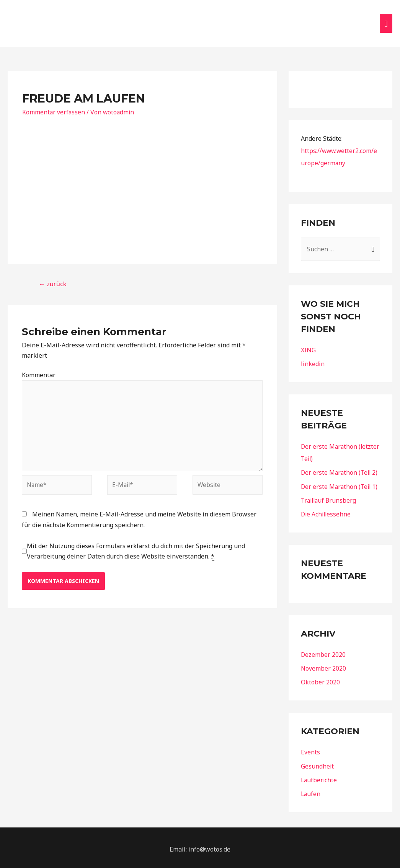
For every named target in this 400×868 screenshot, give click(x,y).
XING (308, 347)
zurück (53, 281)
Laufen (311, 790)
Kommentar (39, 372)
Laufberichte (319, 777)
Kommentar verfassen (54, 109)
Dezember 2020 (323, 651)
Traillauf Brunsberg (330, 497)
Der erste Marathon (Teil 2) (340, 470)
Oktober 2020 (320, 679)
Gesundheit (318, 763)
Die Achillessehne (327, 511)
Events (310, 749)
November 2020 (324, 665)
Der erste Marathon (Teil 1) (340, 484)
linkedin (313, 361)
